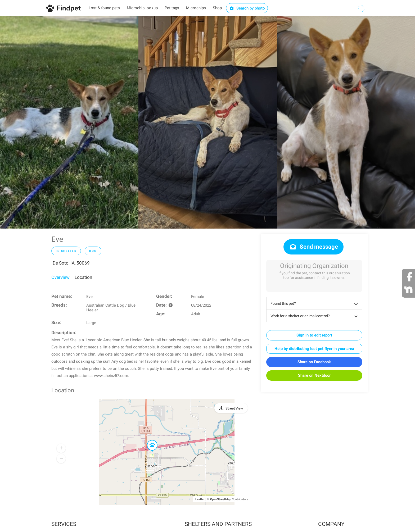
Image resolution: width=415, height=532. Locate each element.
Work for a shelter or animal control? (315, 316)
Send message (313, 247)
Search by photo (247, 8)
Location (83, 277)
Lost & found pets (104, 8)
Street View (234, 408)
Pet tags (172, 8)
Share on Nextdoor (314, 375)
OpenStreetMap (221, 499)
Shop (217, 8)
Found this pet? (315, 303)
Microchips (196, 8)
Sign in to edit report (314, 335)
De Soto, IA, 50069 (71, 263)
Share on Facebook (314, 362)
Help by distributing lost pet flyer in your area (314, 349)
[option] (69, 122)
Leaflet (200, 499)
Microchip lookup (142, 8)
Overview (60, 277)
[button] (148, 440)
